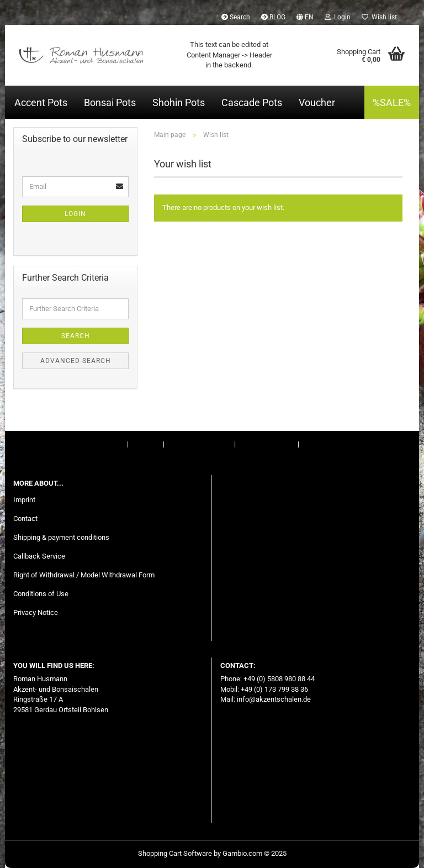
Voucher (317, 102)
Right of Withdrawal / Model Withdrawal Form (84, 575)
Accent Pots (41, 102)
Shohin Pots (179, 102)
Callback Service (39, 556)
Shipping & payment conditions (61, 537)
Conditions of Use (267, 444)
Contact (146, 444)
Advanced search (76, 361)
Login (75, 214)
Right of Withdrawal (198, 444)
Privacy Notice (36, 612)
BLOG (273, 17)
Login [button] (338, 17)
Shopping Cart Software (175, 853)
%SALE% (392, 102)
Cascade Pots (252, 102)
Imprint (114, 444)
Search (236, 17)
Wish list (379, 17)
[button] (305, 17)
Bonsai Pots (110, 102)
